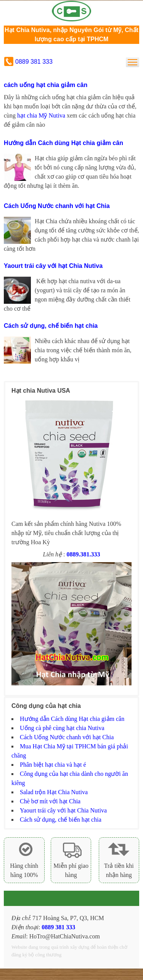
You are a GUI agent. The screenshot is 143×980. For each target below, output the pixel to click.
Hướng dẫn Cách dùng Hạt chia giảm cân (63, 143)
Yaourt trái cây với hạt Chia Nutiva (53, 266)
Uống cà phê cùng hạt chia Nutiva (62, 728)
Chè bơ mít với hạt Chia (50, 801)
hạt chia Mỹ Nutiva (41, 115)
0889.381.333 (83, 554)
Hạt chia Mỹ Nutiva (72, 11)
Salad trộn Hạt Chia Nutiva (54, 792)
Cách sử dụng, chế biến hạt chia (51, 326)
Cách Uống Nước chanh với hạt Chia (57, 206)
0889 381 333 (34, 62)
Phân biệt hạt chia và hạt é (53, 765)
